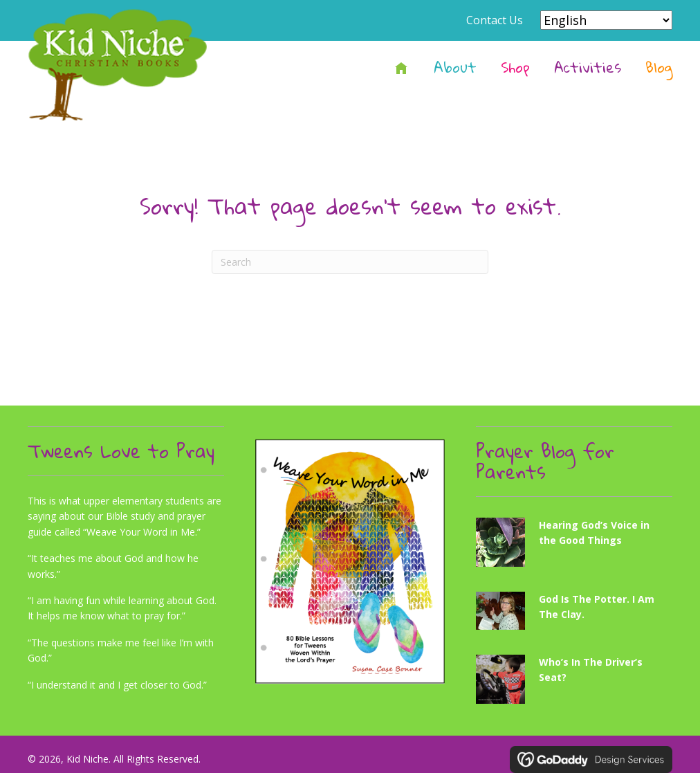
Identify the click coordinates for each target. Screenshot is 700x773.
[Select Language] (606, 20)
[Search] (350, 262)
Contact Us (495, 20)
